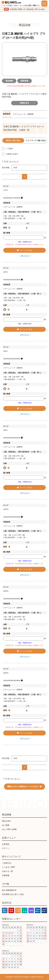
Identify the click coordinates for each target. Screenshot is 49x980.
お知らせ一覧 (7, 871)
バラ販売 (10, 149)
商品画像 (9, 81)
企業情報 (6, 875)
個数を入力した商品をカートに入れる (24, 786)
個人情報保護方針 (9, 890)
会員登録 (6, 844)
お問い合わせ (25, 256)
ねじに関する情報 (9, 829)
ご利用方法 (7, 863)
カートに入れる (25, 250)
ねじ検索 (6, 825)
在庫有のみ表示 (12, 154)
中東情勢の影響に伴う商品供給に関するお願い (25, 9)
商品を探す (7, 821)
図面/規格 (25, 81)
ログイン (6, 848)
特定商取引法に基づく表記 (13, 894)
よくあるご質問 (8, 867)
